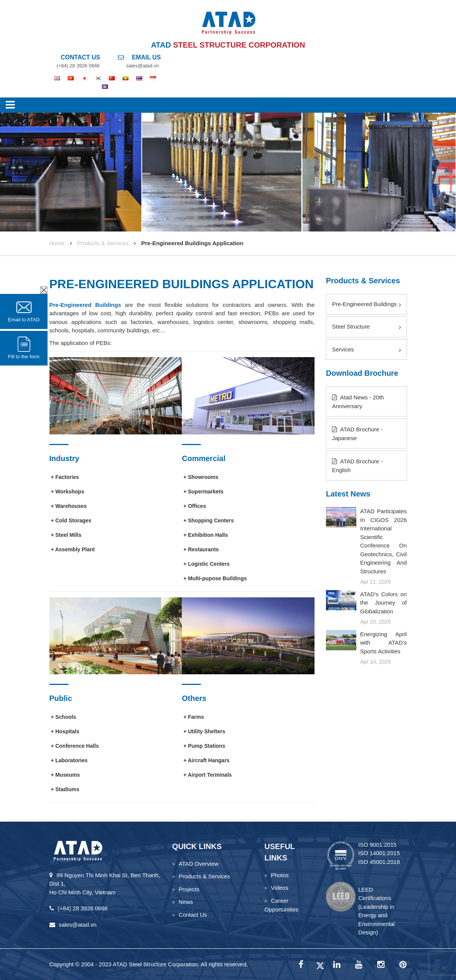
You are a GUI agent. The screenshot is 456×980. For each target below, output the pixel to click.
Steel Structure (366, 327)
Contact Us (193, 915)
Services (366, 350)
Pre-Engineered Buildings (85, 305)
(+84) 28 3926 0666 (78, 66)
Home (57, 243)
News (186, 902)
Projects (189, 889)
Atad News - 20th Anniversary (358, 402)
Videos (280, 888)
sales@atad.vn (143, 66)
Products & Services (103, 243)
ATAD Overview (199, 864)
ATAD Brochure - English (357, 466)
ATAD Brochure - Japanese (357, 434)
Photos (280, 875)
